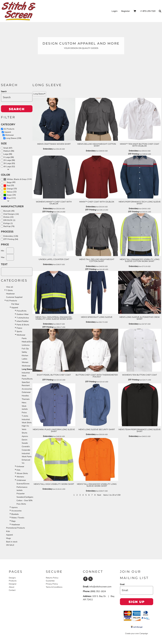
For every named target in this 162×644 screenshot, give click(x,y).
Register (126, 11)
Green (9, 195)
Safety (24, 352)
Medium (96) (9, 151)
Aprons (25, 436)
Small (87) (8, 148)
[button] (135, 11)
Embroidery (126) (11, 236)
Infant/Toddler (23, 321)
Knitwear (20, 466)
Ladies (25, 359)
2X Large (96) (9, 160)
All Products (9, 129)
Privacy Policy (52, 584)
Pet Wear (15, 304)
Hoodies (25, 396)
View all (10, 287)
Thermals (26, 399)
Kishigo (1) (8, 223)
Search (4, 91)
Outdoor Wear (23, 314)
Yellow (10, 192)
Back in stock (12, 542)
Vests (24, 429)
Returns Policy (52, 578)
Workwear (9, 135)
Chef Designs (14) (11, 214)
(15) (10, 189)
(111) (10, 198)
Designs (12, 578)
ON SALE (10, 545)
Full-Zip (25, 349)
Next (99, 495)
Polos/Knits (22, 311)
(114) (18, 179)
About (12, 587)
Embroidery (48, 149)
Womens (20, 477)
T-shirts (25, 416)
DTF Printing (133, 154)
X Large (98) (9, 157)
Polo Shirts (21, 504)
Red (8, 186)
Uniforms (26, 345)
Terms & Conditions (54, 587)
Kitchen (25, 356)
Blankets (15, 514)
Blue (9, 198)
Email (122, 584)
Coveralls (26, 446)
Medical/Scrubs (28, 342)
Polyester (21, 494)
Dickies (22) (9, 217)
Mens (24, 403)
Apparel (8, 132)
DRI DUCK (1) (9, 220)
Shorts (25, 433)
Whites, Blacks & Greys (17, 179)
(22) (10, 192)
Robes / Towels (18, 518)
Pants (24, 338)
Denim (25, 440)
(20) (9, 186)
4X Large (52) (9, 167)
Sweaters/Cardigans (25, 497)
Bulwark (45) (9, 211)
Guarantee (50, 581)
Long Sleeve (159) (14, 138)
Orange (10, 189)
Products (13, 581)
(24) (10, 195)
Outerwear (26, 392)
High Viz (25, 426)
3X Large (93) (9, 163)
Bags (13, 521)
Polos (24, 412)
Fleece (19, 328)
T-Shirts (9, 290)
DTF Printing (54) (11, 239)
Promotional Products (16, 528)
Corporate (26, 450)
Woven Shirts (22, 473)
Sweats (25, 443)
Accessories (27, 389)
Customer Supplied (14, 297)
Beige (9, 182)
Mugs (9, 538)
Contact (12, 590)
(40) (9, 182)
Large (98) (8, 154)
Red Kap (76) (9, 226)
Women (25, 362)
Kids (18, 470)
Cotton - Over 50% (25, 500)
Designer (13, 584)
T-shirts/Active (23, 318)
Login (115, 11)
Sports (19, 331)
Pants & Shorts (23, 325)
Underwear (21, 480)
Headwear (10, 294)
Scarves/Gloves (23, 484)
